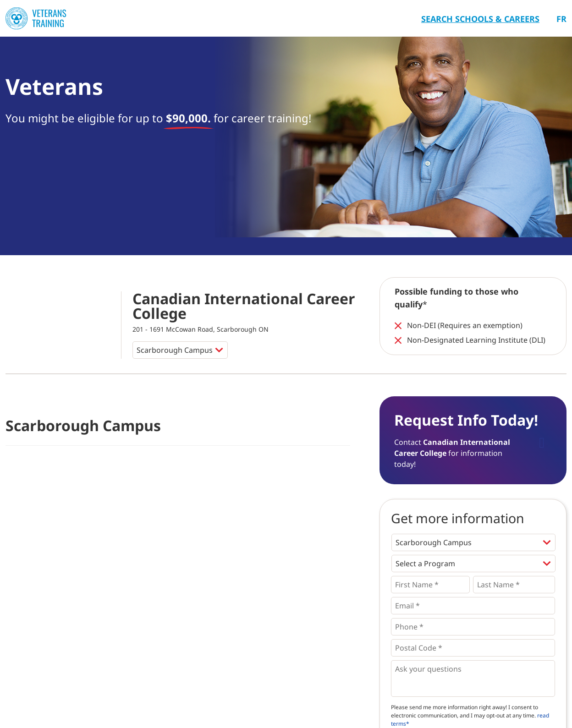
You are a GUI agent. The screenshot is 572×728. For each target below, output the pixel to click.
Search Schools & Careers (480, 19)
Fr (561, 19)
